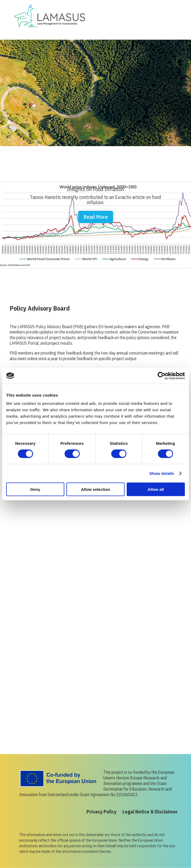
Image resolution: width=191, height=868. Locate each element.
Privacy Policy (102, 812)
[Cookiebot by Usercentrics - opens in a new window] (162, 376)
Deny (35, 489)
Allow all (156, 489)
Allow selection (95, 489)
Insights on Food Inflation (95, 189)
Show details (162, 473)
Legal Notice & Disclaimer (150, 812)
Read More (96, 217)
